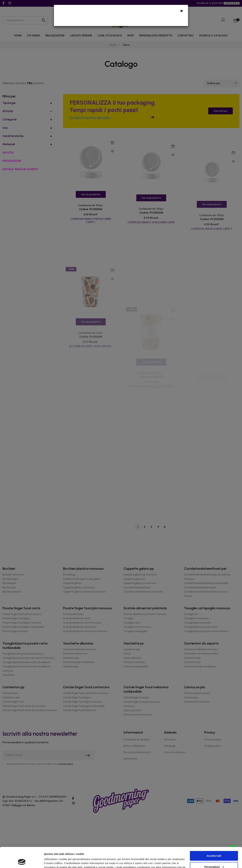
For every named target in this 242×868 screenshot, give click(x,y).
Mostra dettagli (53, 861)
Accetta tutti (214, 837)
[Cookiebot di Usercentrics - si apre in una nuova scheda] (22, 861)
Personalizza (214, 848)
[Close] (182, 12)
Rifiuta (214, 859)
